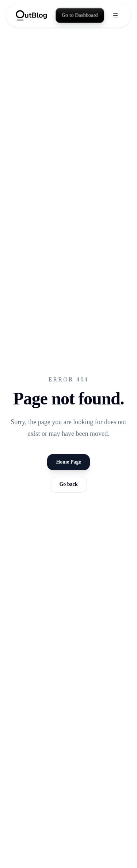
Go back (68, 484)
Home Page (68, 462)
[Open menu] (115, 15)
